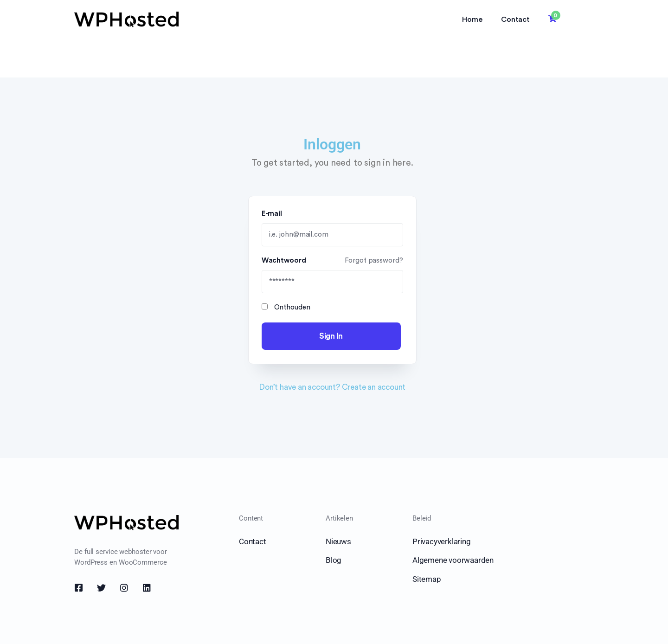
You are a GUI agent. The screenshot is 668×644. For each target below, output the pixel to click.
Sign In (331, 336)
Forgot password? (374, 261)
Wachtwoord (332, 261)
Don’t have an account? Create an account (332, 387)
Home (472, 19)
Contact (515, 19)
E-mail (273, 214)
